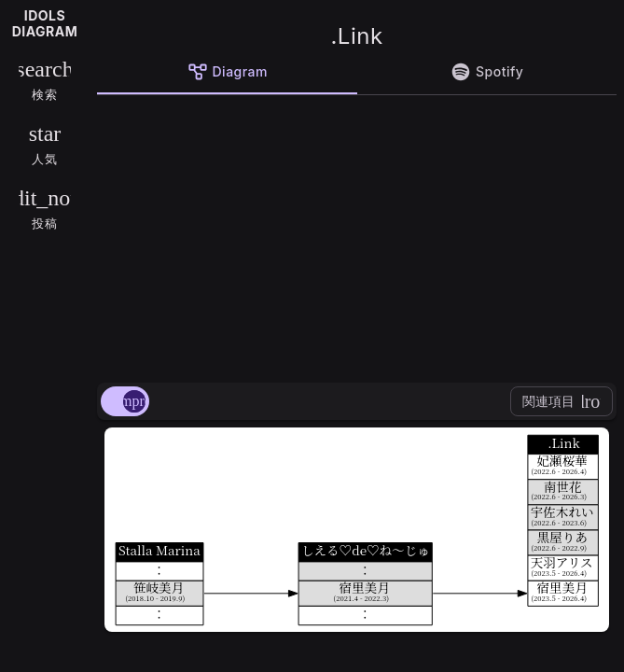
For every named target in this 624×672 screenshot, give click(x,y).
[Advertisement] (357, 235)
